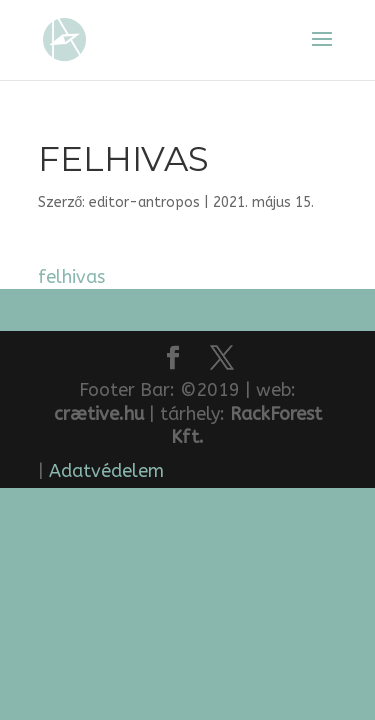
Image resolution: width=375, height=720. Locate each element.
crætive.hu (99, 414)
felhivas (71, 277)
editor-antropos (144, 202)
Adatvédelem (106, 471)
